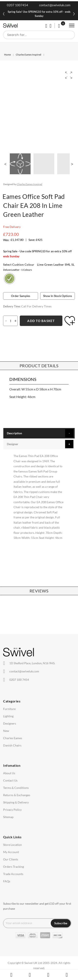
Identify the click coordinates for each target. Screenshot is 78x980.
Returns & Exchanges (17, 795)
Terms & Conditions (16, 788)
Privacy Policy (12, 810)
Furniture (9, 709)
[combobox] (39, 35)
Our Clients (11, 859)
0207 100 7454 (19, 680)
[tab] (39, 433)
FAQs (7, 881)
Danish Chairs (12, 745)
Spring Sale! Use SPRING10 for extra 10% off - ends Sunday (39, 14)
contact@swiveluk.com (55, 5)
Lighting (8, 716)
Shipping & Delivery (16, 802)
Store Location (12, 845)
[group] (39, 108)
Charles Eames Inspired (28, 55)
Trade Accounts (13, 874)
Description (14, 433)
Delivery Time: (12, 306)
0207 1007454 (17, 5)
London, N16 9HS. (32, 663)
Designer (13, 444)
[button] (69, 75)
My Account (11, 852)
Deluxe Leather (17, 270)
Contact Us (10, 780)
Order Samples (21, 296)
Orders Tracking (14, 867)
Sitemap (8, 817)
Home (7, 55)
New (6, 731)
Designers (10, 723)
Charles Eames (13, 738)
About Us (9, 773)
